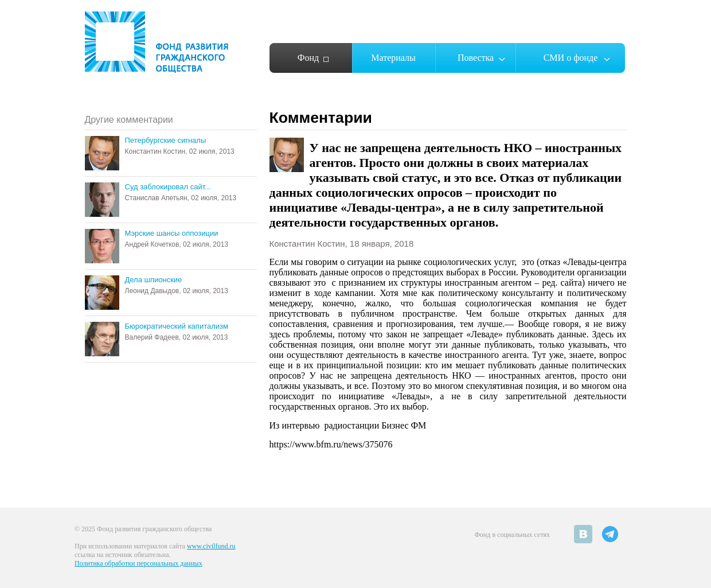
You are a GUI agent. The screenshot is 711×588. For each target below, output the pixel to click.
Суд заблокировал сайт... (168, 187)
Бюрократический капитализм (177, 326)
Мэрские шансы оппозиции (172, 233)
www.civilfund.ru (211, 546)
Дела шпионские (154, 280)
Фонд (308, 58)
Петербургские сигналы (166, 140)
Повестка (476, 58)
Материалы (393, 58)
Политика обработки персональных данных (138, 563)
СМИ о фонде (571, 58)
